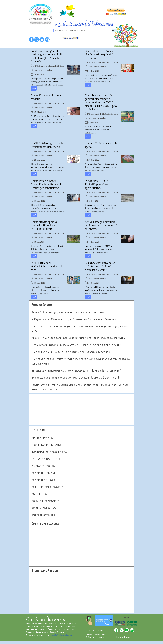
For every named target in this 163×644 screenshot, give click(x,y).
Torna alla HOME (71, 38)
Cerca (114, 30)
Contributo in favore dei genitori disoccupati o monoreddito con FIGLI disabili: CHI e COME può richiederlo (101, 102)
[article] (55, 70)
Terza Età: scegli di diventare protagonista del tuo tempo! (69, 312)
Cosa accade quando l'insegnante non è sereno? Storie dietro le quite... (77, 345)
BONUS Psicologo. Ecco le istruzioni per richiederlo (47, 145)
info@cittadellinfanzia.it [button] (97, 634)
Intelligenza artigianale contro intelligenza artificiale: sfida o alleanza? (76, 370)
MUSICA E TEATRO (43, 466)
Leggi (34, 88)
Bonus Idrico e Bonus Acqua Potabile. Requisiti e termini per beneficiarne (47, 184)
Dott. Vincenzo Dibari (43, 70)
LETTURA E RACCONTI (46, 459)
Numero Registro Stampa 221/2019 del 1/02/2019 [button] (50, 626)
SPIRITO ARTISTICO (44, 508)
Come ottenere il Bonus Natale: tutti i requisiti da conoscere (100, 54)
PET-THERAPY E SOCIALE (47, 487)
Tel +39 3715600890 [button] (95, 630)
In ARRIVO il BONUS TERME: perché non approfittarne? (99, 184)
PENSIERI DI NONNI (43, 473)
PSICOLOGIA (39, 494)
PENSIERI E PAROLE (44, 480)
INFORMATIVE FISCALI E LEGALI (49, 66)
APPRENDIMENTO (42, 438)
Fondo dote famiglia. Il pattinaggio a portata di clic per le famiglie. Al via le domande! (47, 56)
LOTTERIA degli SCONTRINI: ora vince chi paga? (47, 266)
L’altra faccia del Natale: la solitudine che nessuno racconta (71, 352)
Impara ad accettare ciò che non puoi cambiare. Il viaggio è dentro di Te (76, 377)
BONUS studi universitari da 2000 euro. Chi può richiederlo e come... (100, 266)
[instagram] (47, 40)
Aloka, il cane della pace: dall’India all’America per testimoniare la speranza (78, 338)
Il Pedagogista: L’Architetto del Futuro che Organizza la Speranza (74, 319)
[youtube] (42, 40)
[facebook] (31, 40)
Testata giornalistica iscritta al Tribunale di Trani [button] (51, 624)
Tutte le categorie (43, 515)
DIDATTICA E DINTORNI (46, 445)
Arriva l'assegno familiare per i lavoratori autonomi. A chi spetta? (101, 225)
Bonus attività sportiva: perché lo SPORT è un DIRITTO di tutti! (44, 225)
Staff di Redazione (35, 635)
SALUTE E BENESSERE (45, 501)
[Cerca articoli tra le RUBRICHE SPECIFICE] (82, 30)
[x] (37, 40)
